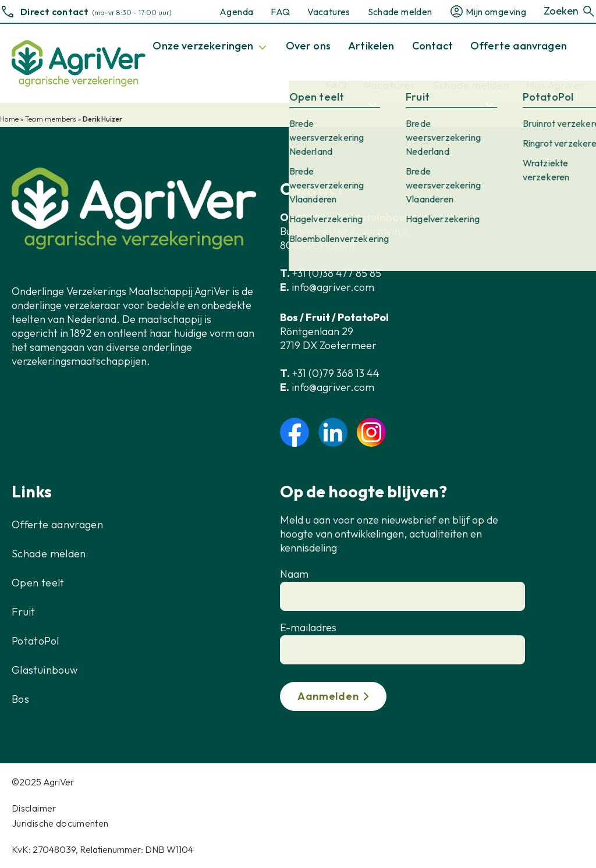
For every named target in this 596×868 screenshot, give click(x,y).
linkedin (333, 432)
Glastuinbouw (45, 670)
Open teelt (38, 583)
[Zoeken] (589, 11)
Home (9, 119)
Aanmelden (328, 696)
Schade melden (400, 12)
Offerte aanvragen (57, 524)
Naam (294, 574)
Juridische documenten (60, 823)
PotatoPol (35, 641)
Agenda (236, 12)
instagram (371, 432)
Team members (50, 119)
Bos (20, 699)
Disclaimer (34, 808)
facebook (295, 432)
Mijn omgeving (496, 12)
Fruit (24, 612)
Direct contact (54, 12)
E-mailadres (308, 627)
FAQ (280, 12)
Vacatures (329, 12)
